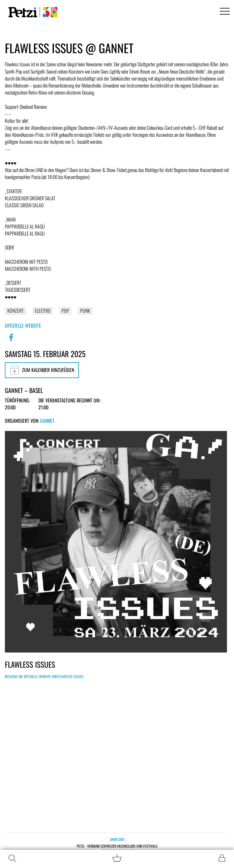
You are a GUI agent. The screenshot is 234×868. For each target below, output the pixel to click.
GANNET (47, 421)
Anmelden (117, 839)
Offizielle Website (23, 325)
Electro (43, 311)
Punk (85, 311)
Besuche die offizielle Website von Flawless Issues (44, 676)
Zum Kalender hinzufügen (42, 370)
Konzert (16, 311)
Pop (65, 311)
